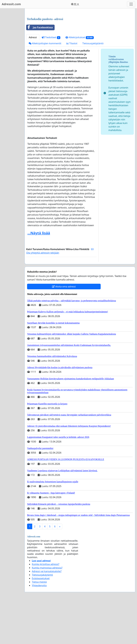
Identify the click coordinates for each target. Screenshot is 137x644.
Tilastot (72, 85)
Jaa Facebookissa (40, 69)
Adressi (33, 79)
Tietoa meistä (39, 623)
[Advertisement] (80, 34)
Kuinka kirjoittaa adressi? (46, 605)
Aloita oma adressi (64, 328)
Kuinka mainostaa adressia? (47, 609)
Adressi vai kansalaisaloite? (47, 613)
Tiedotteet (51, 79)
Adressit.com (11, 4)
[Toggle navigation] (131, 4)
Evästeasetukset (41, 620)
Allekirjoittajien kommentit (45, 85)
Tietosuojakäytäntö (93, 85)
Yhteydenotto (39, 627)
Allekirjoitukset (80, 79)
